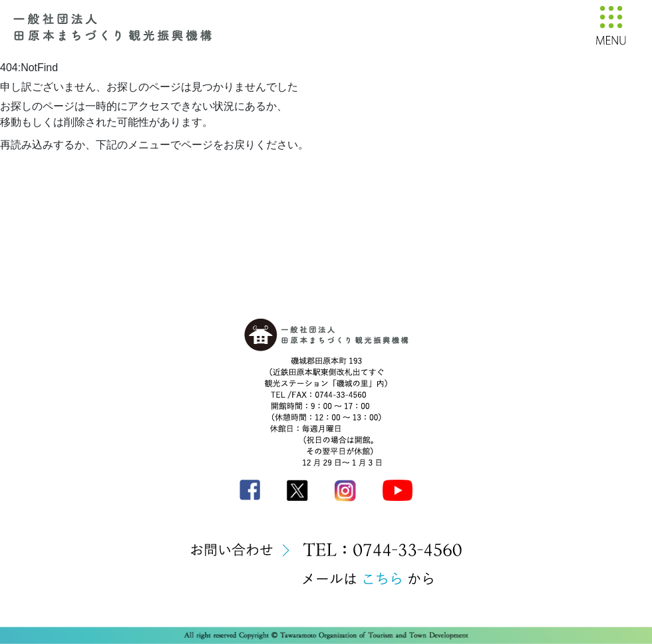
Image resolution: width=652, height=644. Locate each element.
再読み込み (27, 167)
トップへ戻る (176, 167)
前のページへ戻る (98, 167)
